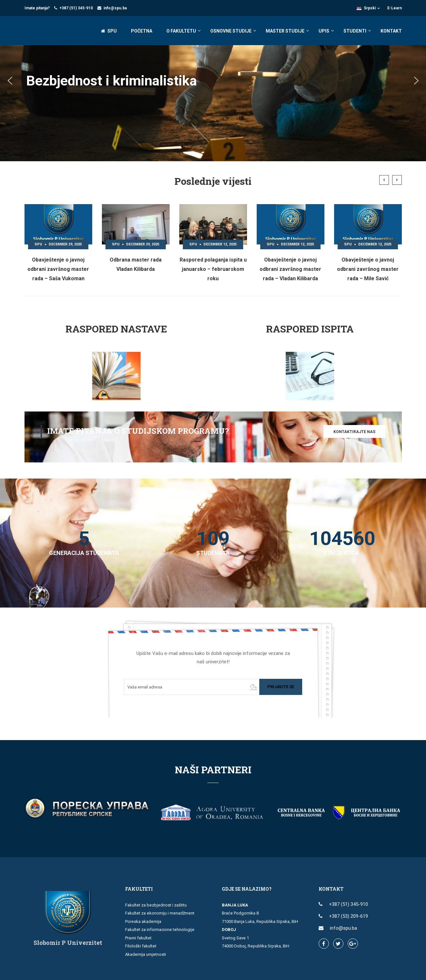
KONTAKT (391, 31)
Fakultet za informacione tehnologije (160, 930)
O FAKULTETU (181, 31)
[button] (10, 81)
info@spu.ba (115, 8)
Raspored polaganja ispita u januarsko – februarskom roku (213, 269)
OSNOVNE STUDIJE (231, 31)
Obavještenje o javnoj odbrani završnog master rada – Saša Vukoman (58, 269)
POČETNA (142, 31)
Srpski (366, 8)
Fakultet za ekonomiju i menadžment (160, 913)
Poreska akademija (143, 921)
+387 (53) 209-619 (348, 916)
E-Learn (395, 8)
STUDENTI (355, 31)
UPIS (324, 31)
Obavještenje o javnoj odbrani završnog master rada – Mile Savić (368, 269)
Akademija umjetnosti (146, 954)
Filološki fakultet (141, 946)
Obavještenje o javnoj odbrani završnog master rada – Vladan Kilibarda (290, 269)
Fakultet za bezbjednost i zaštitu (156, 905)
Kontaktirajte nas (354, 432)
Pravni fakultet (138, 938)
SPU (109, 31)
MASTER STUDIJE (285, 31)
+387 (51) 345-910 (76, 8)
